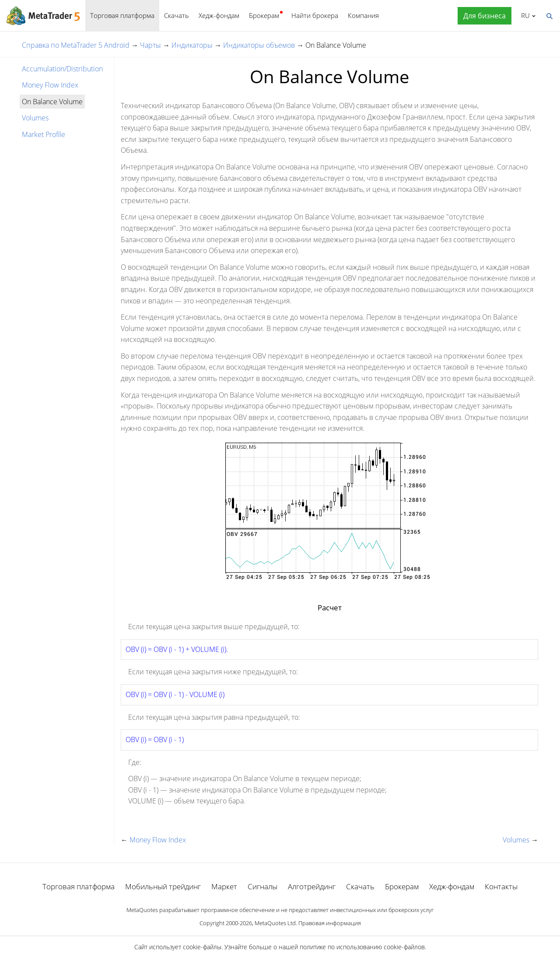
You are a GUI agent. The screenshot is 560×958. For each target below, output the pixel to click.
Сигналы (262, 886)
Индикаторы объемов (259, 45)
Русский (524, 15)
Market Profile (44, 134)
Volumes (35, 118)
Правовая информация (330, 923)
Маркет (224, 886)
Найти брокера (315, 15)
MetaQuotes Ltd (275, 923)
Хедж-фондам (219, 15)
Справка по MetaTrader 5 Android (76, 45)
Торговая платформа (122, 15)
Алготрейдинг (312, 886)
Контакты (501, 886)
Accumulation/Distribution (62, 69)
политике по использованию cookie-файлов (362, 947)
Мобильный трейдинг (163, 886)
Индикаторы (192, 45)
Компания (363, 15)
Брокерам (264, 15)
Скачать (177, 15)
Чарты (150, 45)
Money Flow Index (50, 85)
